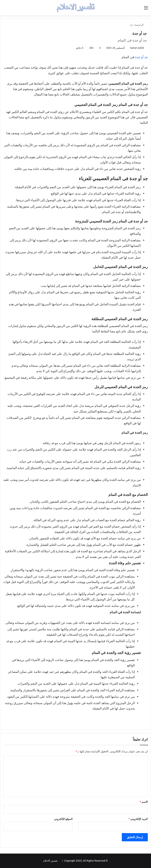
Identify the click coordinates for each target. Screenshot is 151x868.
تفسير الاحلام (50, 861)
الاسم (144, 802)
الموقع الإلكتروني (63, 819)
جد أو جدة (141, 57)
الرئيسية (141, 25)
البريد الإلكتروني (138, 819)
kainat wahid (137, 48)
